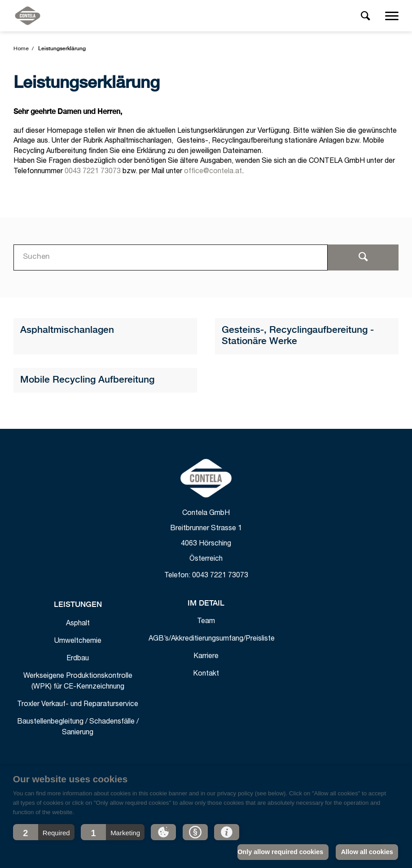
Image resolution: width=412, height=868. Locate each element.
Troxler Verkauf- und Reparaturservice (78, 705)
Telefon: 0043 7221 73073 (206, 576)
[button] (44, 832)
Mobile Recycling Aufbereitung (87, 380)
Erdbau (78, 659)
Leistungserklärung (62, 49)
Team (206, 622)
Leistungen (78, 605)
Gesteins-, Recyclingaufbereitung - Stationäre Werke (298, 336)
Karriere (206, 657)
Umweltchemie (78, 641)
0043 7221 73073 (93, 172)
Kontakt (206, 674)
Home (21, 49)
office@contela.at (213, 172)
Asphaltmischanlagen (67, 330)
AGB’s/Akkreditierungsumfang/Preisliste (212, 639)
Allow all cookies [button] (367, 852)
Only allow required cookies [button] (280, 852)
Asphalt (78, 624)
